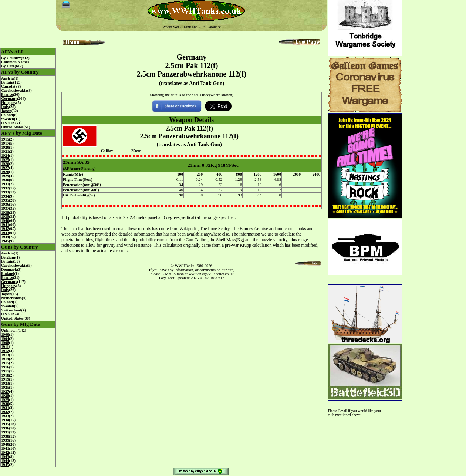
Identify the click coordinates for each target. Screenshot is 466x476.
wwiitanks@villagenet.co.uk (211, 274)
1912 (5, 351)
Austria (7, 78)
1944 (5, 237)
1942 (5, 229)
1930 (5, 180)
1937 (5, 208)
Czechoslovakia (14, 90)
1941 (5, 225)
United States (12, 127)
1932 (5, 188)
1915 (5, 139)
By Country (11, 58)
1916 (5, 367)
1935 (5, 200)
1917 (5, 143)
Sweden (8, 119)
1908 (5, 343)
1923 (5, 383)
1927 (5, 168)
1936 (5, 204)
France (7, 94)
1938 (5, 212)
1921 (5, 151)
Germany (9, 99)
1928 (5, 172)
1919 (5, 379)
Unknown (9, 330)
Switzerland (11, 310)
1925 (5, 160)
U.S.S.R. (8, 123)
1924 (5, 156)
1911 (5, 347)
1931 (5, 184)
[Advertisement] (433, 112)
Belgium (8, 257)
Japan (6, 111)
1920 (5, 147)
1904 (5, 339)
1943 (5, 233)
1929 (5, 176)
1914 (5, 359)
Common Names (15, 62)
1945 (5, 241)
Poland (7, 115)
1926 (5, 164)
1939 (5, 217)
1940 (5, 221)
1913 (5, 355)
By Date (8, 66)
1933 (5, 192)
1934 (5, 196)
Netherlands (11, 298)
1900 (5, 335)
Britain (7, 82)
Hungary (9, 103)
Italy (5, 107)
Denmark (9, 269)
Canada (8, 86)
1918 (5, 375)
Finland (8, 274)
